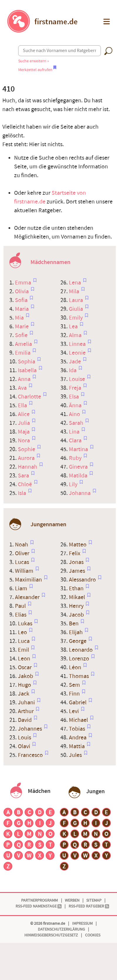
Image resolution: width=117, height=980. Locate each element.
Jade (76, 362)
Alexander (28, 597)
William (25, 571)
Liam (22, 589)
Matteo (78, 545)
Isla (23, 493)
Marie (22, 327)
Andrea (78, 738)
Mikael (78, 597)
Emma (24, 283)
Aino (75, 414)
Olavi (25, 746)
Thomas (79, 676)
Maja (24, 432)
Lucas (23, 562)
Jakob (26, 676)
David (25, 720)
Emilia (23, 353)
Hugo (25, 685)
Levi (74, 711)
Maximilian (29, 580)
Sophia (27, 362)
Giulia (77, 309)
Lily (74, 484)
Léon (76, 667)
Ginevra (79, 467)
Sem (75, 685)
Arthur (26, 711)
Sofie (22, 335)
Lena (76, 283)
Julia (24, 423)
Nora (24, 441)
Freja (76, 388)
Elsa (74, 397)
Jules (76, 755)
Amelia (24, 344)
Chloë (26, 484)
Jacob (77, 615)
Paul (21, 606)
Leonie (78, 353)
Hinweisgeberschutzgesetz (51, 935)
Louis (25, 738)
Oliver (23, 553)
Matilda (79, 476)
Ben (74, 624)
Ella (23, 406)
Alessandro (83, 580)
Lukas (26, 624)
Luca (24, 641)
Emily (76, 318)
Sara (24, 476)
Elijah (76, 632)
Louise (78, 379)
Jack (24, 694)
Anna (25, 379)
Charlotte (30, 397)
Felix (75, 553)
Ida (73, 370)
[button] (106, 21)
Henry (77, 606)
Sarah (77, 423)
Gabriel (78, 703)
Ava (23, 388)
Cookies (93, 935)
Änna (76, 406)
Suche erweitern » (34, 61)
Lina (75, 432)
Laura (77, 300)
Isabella (28, 370)
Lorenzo (80, 659)
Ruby (76, 458)
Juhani (27, 703)
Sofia (22, 300)
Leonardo (81, 650)
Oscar (25, 667)
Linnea (78, 344)
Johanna (80, 493)
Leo (23, 632)
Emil (24, 650)
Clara (76, 441)
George (78, 641)
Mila (75, 291)
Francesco (31, 755)
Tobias (78, 729)
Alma (76, 335)
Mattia (77, 746)
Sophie (27, 449)
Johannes (30, 729)
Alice (24, 414)
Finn (75, 694)
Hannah (28, 467)
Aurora (27, 458)
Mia (20, 318)
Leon (25, 659)
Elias (21, 615)
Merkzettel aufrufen (37, 70)
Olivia (22, 291)
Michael (79, 720)
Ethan (77, 589)
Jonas (77, 562)
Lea (74, 327)
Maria (22, 309)
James (78, 571)
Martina (79, 449)
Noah (22, 545)
